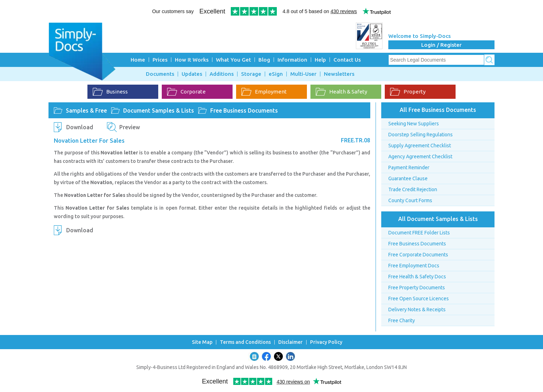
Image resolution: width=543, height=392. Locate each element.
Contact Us (347, 60)
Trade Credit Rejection (413, 189)
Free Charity (402, 320)
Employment (264, 92)
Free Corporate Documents (418, 255)
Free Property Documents (417, 288)
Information (292, 60)
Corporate (186, 92)
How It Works (192, 60)
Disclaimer (290, 342)
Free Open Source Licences (419, 299)
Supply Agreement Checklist (420, 146)
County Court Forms (410, 200)
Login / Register (441, 45)
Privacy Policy (326, 342)
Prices (160, 60)
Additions (222, 74)
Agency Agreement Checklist (420, 157)
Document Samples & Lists (159, 110)
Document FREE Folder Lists (419, 233)
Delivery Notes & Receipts (417, 309)
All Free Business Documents (438, 110)
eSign (276, 74)
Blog (264, 60)
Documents (160, 74)
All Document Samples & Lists (438, 219)
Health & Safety (341, 92)
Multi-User (303, 74)
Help (320, 60)
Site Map (202, 342)
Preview (130, 127)
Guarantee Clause (408, 178)
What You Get (233, 60)
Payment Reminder (409, 167)
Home (138, 60)
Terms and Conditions (245, 342)
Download (80, 127)
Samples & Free (86, 110)
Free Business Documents (244, 110)
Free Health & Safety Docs (417, 277)
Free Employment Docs (414, 266)
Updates (192, 74)
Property (408, 92)
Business (110, 92)
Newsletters (339, 74)
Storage (251, 74)
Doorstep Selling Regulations (421, 135)
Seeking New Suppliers (414, 124)
